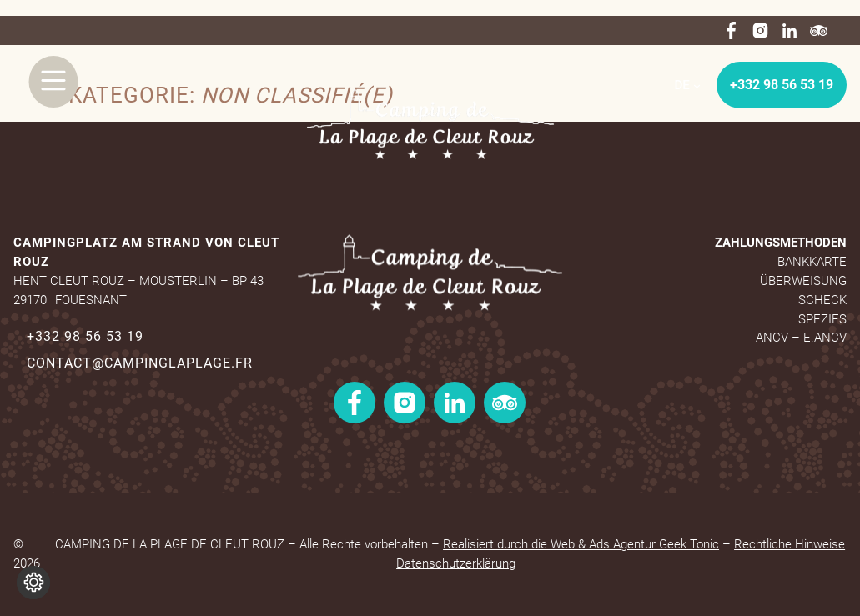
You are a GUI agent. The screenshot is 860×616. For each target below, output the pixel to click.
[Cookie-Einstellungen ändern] (33, 583)
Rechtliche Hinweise (790, 544)
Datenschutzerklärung (456, 563)
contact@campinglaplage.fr (140, 363)
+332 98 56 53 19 (782, 85)
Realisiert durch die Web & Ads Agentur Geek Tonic (581, 544)
